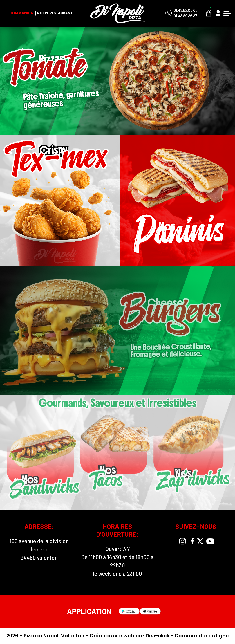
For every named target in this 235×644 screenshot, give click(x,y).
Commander (21, 13)
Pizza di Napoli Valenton (55, 636)
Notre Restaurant (55, 13)
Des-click (157, 636)
